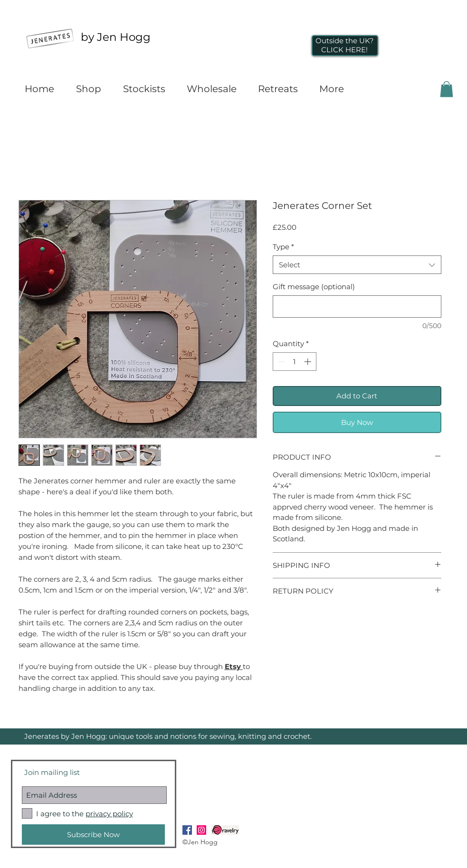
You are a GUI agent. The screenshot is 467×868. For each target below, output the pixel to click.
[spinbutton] (294, 362)
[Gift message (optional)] (357, 307)
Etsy (234, 666)
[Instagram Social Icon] (201, 830)
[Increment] (309, 362)
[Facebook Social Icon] (187, 830)
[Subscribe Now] (93, 835)
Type (283, 247)
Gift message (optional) (314, 287)
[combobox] (357, 265)
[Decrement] (281, 362)
